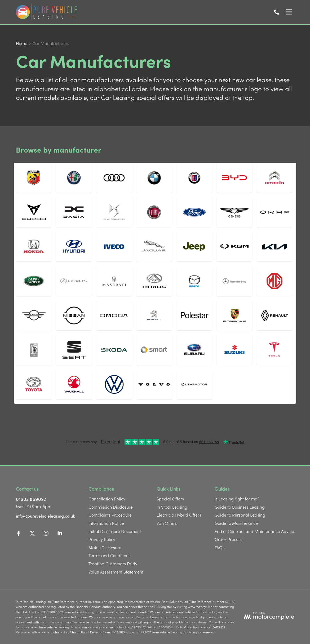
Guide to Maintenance (236, 523)
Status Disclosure (105, 547)
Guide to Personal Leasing (240, 515)
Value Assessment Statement (116, 572)
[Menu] (289, 12)
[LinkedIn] (60, 534)
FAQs (220, 547)
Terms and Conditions (109, 555)
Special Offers (170, 499)
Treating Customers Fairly (113, 563)
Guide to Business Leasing (240, 507)
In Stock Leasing (172, 507)
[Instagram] (46, 534)
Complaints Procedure (110, 515)
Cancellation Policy (107, 499)
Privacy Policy (102, 539)
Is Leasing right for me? (237, 499)
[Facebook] (19, 534)
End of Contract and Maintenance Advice (254, 531)
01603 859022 (31, 499)
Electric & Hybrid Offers (179, 515)
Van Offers (167, 523)
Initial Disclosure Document (115, 531)
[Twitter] (32, 534)
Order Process (228, 539)
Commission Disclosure (111, 507)
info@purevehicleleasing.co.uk (45, 516)
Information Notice (106, 523)
